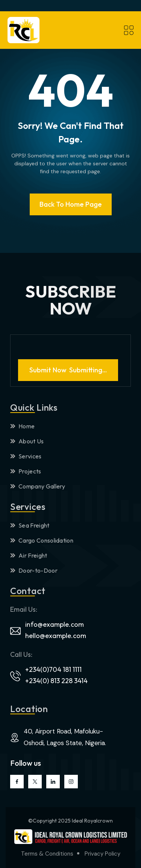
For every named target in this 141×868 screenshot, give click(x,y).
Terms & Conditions (47, 854)
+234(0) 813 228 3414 (56, 681)
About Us (27, 441)
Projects (26, 471)
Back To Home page (71, 204)
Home (22, 426)
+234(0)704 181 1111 (53, 669)
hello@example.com (56, 636)
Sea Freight (30, 525)
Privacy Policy (102, 854)
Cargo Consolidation (42, 540)
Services (26, 456)
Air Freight (29, 555)
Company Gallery (38, 486)
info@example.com (55, 624)
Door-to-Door (34, 570)
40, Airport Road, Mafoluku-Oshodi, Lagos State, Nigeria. (65, 737)
